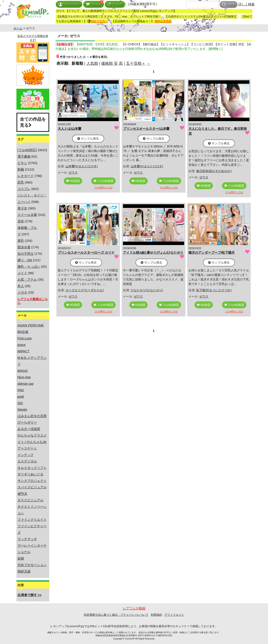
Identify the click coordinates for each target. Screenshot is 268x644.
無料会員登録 (163, 21)
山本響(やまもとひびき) (82, 166)
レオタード (26, 176)
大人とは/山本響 (69, 129)
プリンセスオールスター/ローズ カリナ (86, 252)
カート (94, 4)
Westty (22, 409)
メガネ (22, 292)
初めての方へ (98, 21)
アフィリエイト (174, 615)
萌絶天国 (24, 571)
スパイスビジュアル (32, 487)
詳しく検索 (246, 4)
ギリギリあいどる (30, 474)
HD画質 (73, 181)
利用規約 (156, 615)
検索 (229, 5)
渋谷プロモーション (32, 565)
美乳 (21, 241)
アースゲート (27, 448)
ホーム (18, 28)
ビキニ (22, 163)
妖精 (21, 558)
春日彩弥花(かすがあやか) (214, 171)
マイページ (69, 4)
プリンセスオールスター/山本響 (146, 129)
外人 (21, 286)
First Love (25, 338)
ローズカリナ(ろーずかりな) (85, 290)
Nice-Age (24, 377)
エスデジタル (27, 461)
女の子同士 (26, 254)
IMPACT (24, 351)
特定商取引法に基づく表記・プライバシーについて (116, 615)
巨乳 (21, 182)
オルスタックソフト (32, 468)
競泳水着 (24, 247)
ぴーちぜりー (27, 422)
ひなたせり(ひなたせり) (147, 290)
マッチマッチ (27, 539)
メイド (22, 273)
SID (20, 403)
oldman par (26, 384)
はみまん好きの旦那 (32, 416)
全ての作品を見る (33, 122)
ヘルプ (115, 4)
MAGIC (23, 371)
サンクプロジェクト (32, 481)
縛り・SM (25, 260)
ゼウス (73, 172)
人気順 (92, 63)
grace (22, 345)
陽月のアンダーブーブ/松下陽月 (212, 252)
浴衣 (21, 221)
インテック (26, 455)
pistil (21, 396)
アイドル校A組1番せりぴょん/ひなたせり (153, 252)
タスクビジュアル (30, 500)
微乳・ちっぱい (29, 267)
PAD (21, 390)
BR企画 (23, 332)
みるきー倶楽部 (29, 429)
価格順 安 (109, 63)
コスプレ (24, 189)
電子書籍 (24, 156)
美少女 (22, 208)
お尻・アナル (27, 279)
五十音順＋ (136, 63)
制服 (21, 169)
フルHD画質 (103, 181)
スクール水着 (27, 215)
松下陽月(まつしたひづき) (214, 290)
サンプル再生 (88, 139)
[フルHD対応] (27, 150)
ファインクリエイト (32, 520)
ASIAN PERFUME (31, 325)
